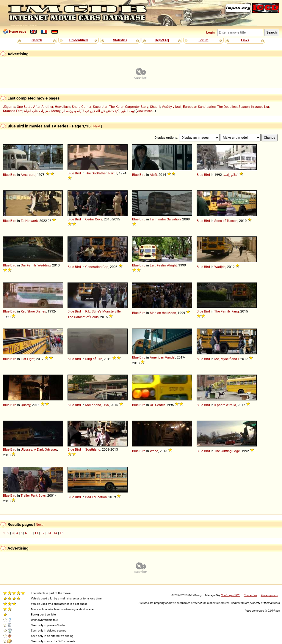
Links (245, 40)
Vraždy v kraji (172, 107)
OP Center (157, 405)
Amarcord (28, 175)
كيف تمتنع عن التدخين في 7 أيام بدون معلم (91, 111)
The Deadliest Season (233, 107)
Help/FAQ (162, 40)
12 (43, 533)
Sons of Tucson (226, 221)
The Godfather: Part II (101, 173)
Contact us (250, 595)
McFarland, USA (97, 405)
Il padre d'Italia (225, 405)
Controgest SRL (230, 595)
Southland (93, 449)
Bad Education (96, 497)
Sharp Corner (82, 107)
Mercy (56, 111)
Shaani (155, 107)
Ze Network (29, 221)
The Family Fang (227, 311)
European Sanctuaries (199, 107)
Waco (154, 451)
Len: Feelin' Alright (163, 265)
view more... (146, 111)
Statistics (120, 40)
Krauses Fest (13, 111)
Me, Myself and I (226, 359)
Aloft (153, 175)
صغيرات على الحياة (37, 111)
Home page (18, 31)
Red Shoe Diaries (33, 311)
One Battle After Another (35, 107)
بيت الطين (127, 111)
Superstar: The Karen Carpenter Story (121, 107)
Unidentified (79, 40)
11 (36, 533)
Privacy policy (269, 595)
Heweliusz (62, 107)
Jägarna (9, 107)
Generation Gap (97, 267)
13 (49, 533)
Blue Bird (10, 175)
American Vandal (162, 357)
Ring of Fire (94, 359)
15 (62, 533)
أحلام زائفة (231, 175)
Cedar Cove (94, 219)
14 (55, 533)
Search (37, 40)
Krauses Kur (260, 107)
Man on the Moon (163, 313)
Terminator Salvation (165, 219)
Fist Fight (28, 359)
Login (210, 32)
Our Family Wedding (36, 265)
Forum (204, 40)
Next (97, 126)
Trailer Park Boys (33, 495)
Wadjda (220, 267)
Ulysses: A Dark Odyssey (39, 449)
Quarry (25, 405)
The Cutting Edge (227, 451)
